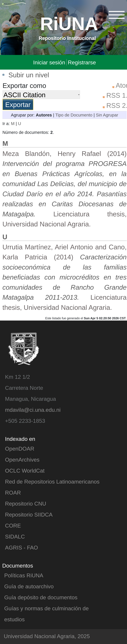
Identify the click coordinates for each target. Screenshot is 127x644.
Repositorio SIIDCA (29, 514)
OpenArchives (22, 459)
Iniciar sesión (49, 62)
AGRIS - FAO (21, 547)
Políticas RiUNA (24, 575)
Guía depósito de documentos (41, 597)
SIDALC (15, 536)
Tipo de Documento (74, 115)
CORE (13, 525)
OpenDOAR (20, 448)
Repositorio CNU (26, 503)
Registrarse (82, 62)
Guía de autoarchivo (29, 586)
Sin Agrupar (107, 115)
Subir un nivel (29, 75)
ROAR (13, 492)
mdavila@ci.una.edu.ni (33, 410)
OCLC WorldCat (25, 470)
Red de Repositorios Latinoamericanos (52, 481)
